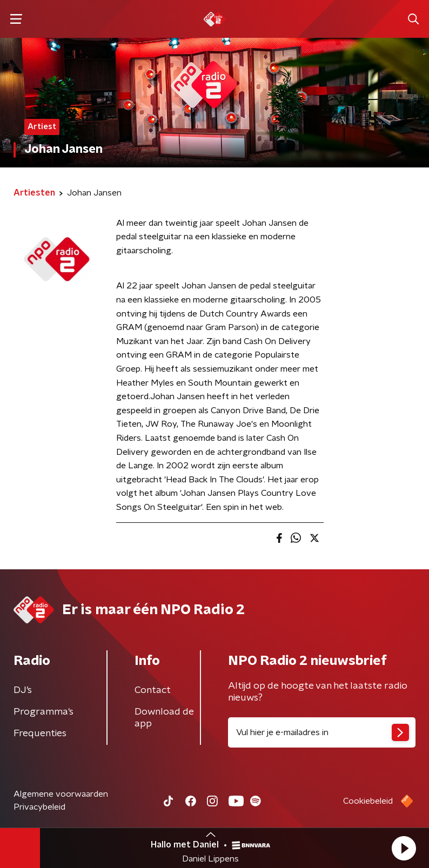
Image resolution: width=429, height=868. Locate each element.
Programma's (43, 712)
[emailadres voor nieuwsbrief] (322, 732)
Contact (153, 690)
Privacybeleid (39, 807)
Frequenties (40, 734)
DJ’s (23, 690)
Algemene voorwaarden (61, 794)
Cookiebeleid (368, 801)
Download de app (164, 718)
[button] (404, 848)
